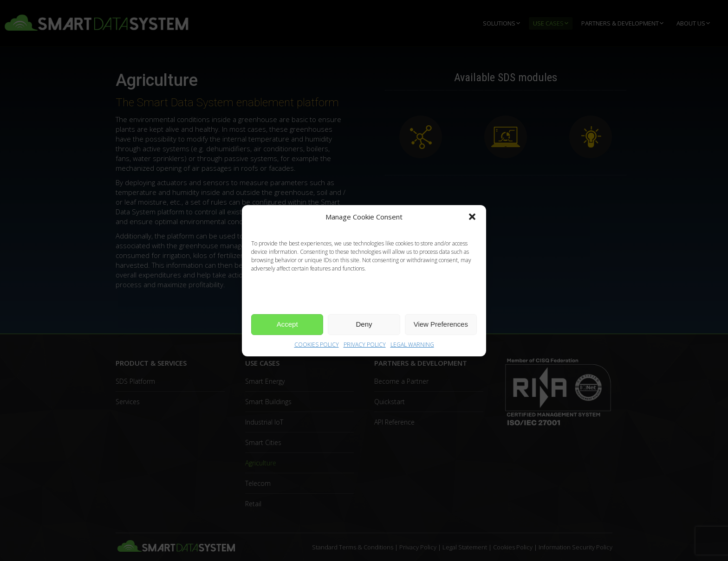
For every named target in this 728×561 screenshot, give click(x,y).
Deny (364, 324)
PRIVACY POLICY (365, 345)
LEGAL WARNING (412, 345)
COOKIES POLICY (317, 345)
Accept (287, 324)
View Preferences (441, 324)
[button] (472, 217)
